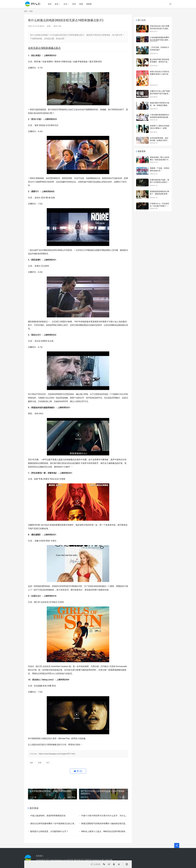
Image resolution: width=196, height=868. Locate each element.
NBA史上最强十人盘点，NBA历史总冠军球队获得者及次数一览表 (105, 831)
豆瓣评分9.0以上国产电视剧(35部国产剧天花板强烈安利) (160, 94)
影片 (48, 763)
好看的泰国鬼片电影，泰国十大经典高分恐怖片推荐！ (159, 182)
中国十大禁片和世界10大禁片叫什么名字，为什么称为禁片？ (105, 816)
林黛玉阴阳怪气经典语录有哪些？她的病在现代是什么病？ (105, 824)
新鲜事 (89, 4)
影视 (81, 4)
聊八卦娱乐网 (107, 860)
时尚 (74, 4)
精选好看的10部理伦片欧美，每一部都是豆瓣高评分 (160, 105)
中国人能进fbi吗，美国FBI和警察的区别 (48, 816)
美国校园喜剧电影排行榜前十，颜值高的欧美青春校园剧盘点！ (159, 194)
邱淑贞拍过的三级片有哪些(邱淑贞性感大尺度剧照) (159, 28)
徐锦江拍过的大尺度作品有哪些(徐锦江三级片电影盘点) (160, 74)
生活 (65, 4)
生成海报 (95, 864)
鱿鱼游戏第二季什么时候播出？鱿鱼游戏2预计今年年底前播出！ (159, 160)
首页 (50, 4)
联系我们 (40, 856)
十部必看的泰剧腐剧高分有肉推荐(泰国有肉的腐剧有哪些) (160, 117)
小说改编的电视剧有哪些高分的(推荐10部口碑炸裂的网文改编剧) (159, 40)
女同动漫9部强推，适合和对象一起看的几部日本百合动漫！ (159, 140)
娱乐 (57, 4)
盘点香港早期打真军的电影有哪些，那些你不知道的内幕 (159, 62)
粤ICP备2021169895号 (83, 860)
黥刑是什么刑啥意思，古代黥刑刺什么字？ (49, 831)
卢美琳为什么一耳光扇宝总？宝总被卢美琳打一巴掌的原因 (159, 206)
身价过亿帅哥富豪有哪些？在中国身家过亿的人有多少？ (54, 824)
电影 (31, 763)
